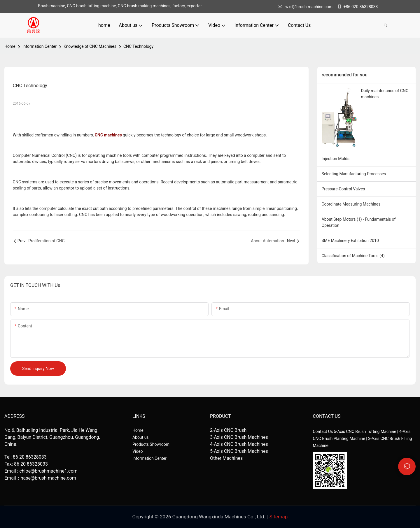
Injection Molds (336, 159)
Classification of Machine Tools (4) (353, 256)
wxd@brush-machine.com (307, 7)
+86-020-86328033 (357, 7)
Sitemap (279, 517)
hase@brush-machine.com (48, 478)
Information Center (40, 46)
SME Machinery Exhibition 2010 (350, 241)
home (10, 46)
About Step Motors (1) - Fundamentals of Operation (359, 222)
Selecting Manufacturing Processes (354, 174)
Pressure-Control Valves (343, 189)
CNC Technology (138, 46)
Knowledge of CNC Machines (90, 46)
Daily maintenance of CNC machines (385, 94)
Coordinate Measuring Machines (351, 204)
